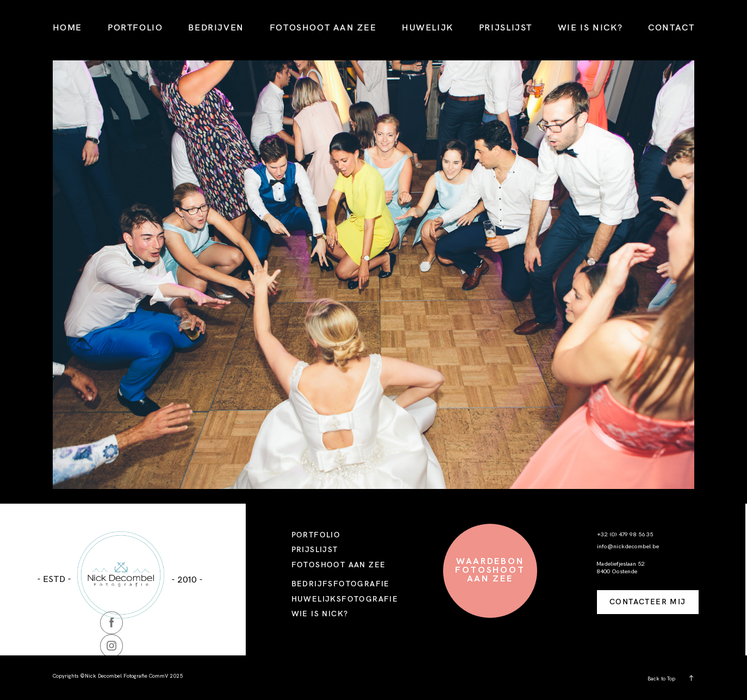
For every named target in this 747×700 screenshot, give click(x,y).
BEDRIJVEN (216, 27)
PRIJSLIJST (506, 27)
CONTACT (671, 27)
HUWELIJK (428, 27)
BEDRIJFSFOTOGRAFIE (341, 584)
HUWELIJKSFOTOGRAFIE (345, 599)
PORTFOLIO (135, 27)
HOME (67, 27)
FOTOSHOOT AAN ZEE (323, 27)
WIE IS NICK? (590, 27)
